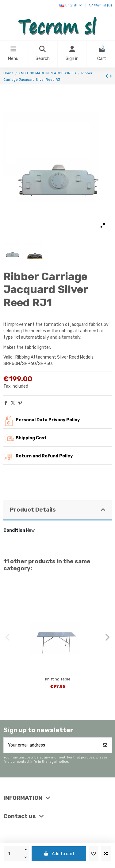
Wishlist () (100, 5)
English (71, 5)
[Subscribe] (105, 745)
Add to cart (59, 854)
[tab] (58, 510)
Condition (14, 530)
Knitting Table (58, 679)
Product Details (58, 510)
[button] (8, 637)
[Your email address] (51, 745)
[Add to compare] (106, 854)
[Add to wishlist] (94, 854)
